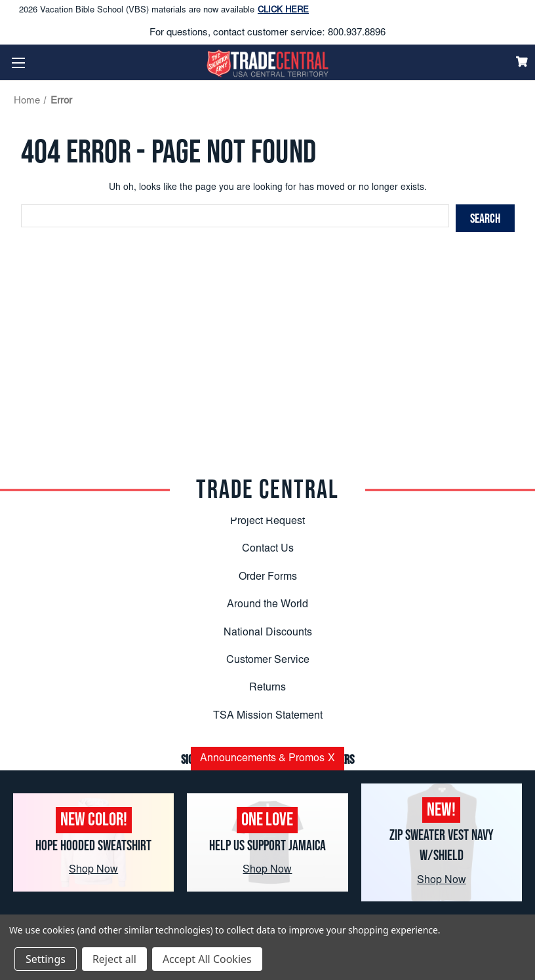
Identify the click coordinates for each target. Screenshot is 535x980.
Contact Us (268, 549)
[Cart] (522, 62)
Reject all (114, 959)
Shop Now (93, 870)
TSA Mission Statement (268, 716)
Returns (267, 688)
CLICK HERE (283, 11)
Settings (46, 959)
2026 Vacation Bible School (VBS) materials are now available (164, 11)
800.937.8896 (357, 33)
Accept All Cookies (207, 959)
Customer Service (268, 660)
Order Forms (268, 577)
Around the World (267, 605)
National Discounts (268, 633)
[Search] (485, 218)
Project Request (267, 521)
